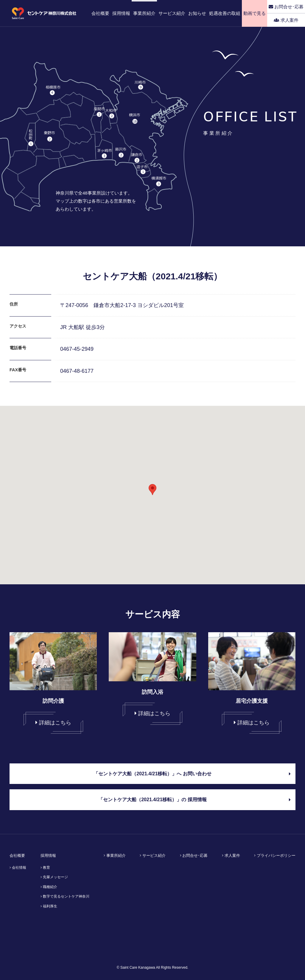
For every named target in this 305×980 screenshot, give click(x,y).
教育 (45, 868)
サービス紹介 (153, 855)
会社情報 (18, 868)
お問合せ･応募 (286, 7)
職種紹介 (49, 887)
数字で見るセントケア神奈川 (65, 896)
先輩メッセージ (54, 877)
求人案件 (286, 20)
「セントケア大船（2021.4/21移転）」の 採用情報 (194, 800)
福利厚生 (49, 906)
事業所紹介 (115, 855)
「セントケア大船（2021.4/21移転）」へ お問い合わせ (192, 774)
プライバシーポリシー (275, 855)
